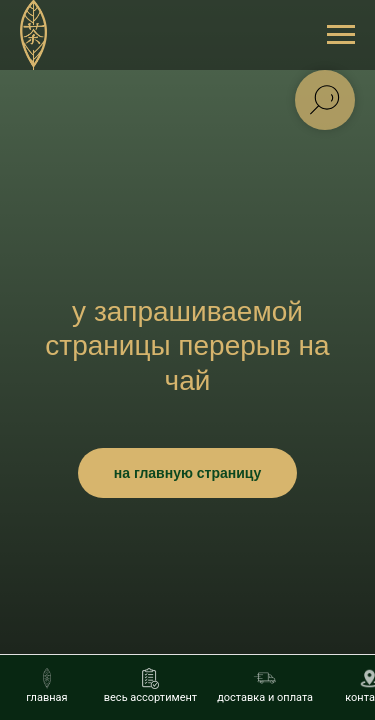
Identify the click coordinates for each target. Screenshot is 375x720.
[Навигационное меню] (341, 35)
